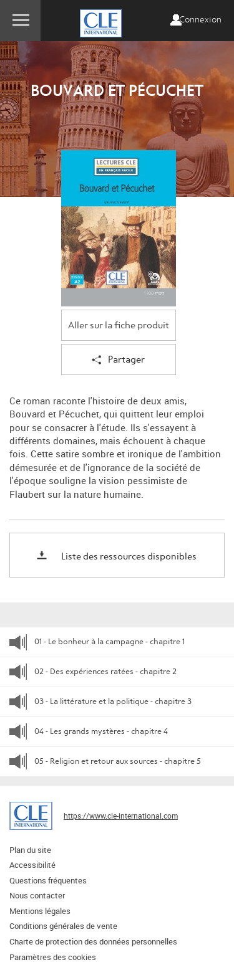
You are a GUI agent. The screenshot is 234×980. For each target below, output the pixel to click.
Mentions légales (40, 911)
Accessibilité (32, 865)
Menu (20, 21)
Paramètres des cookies (53, 957)
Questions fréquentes (48, 880)
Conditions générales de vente (63, 926)
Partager (118, 360)
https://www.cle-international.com (121, 816)
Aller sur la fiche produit (119, 326)
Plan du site (30, 850)
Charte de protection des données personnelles (93, 941)
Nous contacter (37, 895)
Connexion (200, 20)
